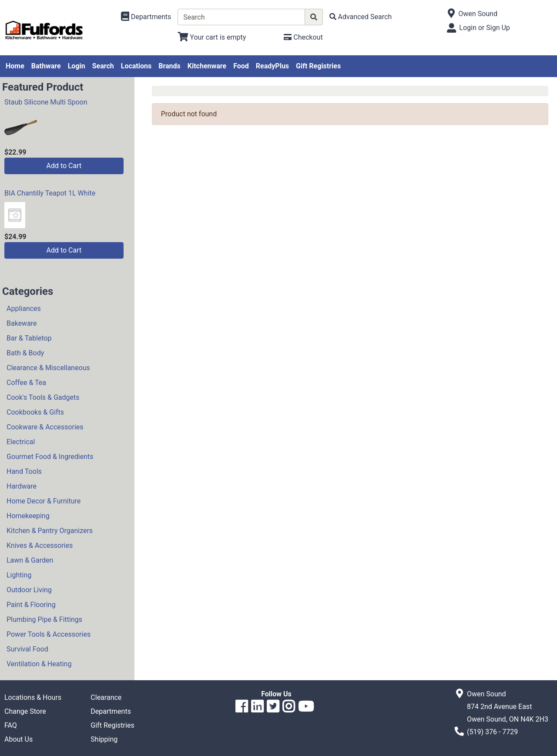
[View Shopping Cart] (212, 37)
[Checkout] (303, 37)
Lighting (19, 575)
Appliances (24, 309)
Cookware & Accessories (45, 427)
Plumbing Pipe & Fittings (44, 619)
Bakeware (22, 323)
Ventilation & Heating (39, 664)
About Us (18, 739)
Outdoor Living (29, 590)
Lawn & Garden (30, 560)
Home (15, 66)
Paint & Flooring (31, 605)
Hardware (22, 486)
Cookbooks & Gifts (35, 412)
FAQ (11, 725)
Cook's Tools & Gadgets (43, 397)
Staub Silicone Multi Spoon (46, 102)
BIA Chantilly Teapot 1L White (50, 193)
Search (103, 66)
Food (241, 66)
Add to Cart (64, 166)
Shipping (104, 739)
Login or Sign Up (484, 28)
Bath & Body (25, 353)
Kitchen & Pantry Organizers (50, 531)
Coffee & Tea (26, 383)
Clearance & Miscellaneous (48, 368)
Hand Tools (24, 471)
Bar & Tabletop (29, 338)
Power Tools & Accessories (49, 634)
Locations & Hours (33, 697)
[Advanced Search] (361, 17)
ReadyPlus (272, 66)
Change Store (25, 711)
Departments (111, 711)
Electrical (21, 442)
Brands (169, 66)
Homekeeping (28, 516)
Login (77, 66)
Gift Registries (318, 66)
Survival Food (27, 649)
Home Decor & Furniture (44, 501)
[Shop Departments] (146, 17)
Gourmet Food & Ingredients (50, 457)
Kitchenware (207, 66)
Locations (136, 66)
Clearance (106, 697)
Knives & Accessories (40, 545)
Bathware (46, 66)
